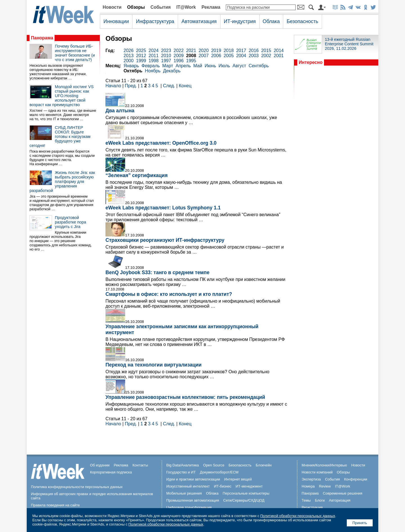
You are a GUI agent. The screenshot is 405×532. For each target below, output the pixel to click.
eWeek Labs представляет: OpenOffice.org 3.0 (161, 143)
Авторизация (340, 500)
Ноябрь (153, 71)
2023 (166, 51)
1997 (166, 61)
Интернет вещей (238, 479)
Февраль (151, 66)
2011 (154, 56)
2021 (191, 51)
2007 (204, 56)
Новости (112, 7)
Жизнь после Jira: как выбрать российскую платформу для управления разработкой (62, 182)
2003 (254, 56)
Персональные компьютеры (246, 493)
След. (169, 86)
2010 (166, 56)
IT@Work (186, 7)
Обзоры (136, 7)
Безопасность (302, 21)
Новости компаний (317, 472)
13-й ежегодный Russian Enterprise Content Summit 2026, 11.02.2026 (349, 44)
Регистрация (312, 507)
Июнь (211, 66)
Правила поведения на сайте (55, 505)
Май (198, 66)
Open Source (214, 465)
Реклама (211, 7)
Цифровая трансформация (189, 507)
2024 (154, 51)
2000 (129, 61)
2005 (229, 56)
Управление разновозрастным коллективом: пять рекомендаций (185, 397)
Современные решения (343, 493)
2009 (179, 56)
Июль (224, 66)
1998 (154, 61)
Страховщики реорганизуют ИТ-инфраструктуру (165, 240)
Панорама (42, 38)
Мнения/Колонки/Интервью (324, 465)
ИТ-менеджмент (249, 486)
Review (325, 486)
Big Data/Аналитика (183, 465)
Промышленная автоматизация (193, 500)
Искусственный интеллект (188, 486)
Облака (271, 21)
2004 (241, 56)
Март (168, 66)
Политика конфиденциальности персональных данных (77, 487)
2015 (266, 51)
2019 (216, 51)
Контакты (140, 465)
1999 (141, 61)
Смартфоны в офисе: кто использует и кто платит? (169, 294)
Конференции (355, 479)
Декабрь (172, 71)
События (161, 7)
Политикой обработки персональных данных (298, 516)
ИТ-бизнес (223, 486)
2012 (141, 56)
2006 (216, 56)
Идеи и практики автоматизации (193, 479)
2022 (179, 51)
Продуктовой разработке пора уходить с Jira (70, 222)
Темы (306, 500)
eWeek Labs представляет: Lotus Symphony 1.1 (163, 208)
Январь (131, 66)
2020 (204, 51)
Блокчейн (264, 465)
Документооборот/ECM (219, 472)
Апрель (183, 66)
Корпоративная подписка (111, 472)
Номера (308, 486)
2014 (279, 51)
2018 (229, 51)
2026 (129, 51)
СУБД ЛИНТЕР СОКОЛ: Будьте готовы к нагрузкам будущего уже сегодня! (60, 137)
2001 (279, 56)
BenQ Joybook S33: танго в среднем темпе (157, 272)
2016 (254, 51)
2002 (266, 56)
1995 (191, 61)
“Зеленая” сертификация (137, 175)
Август (239, 66)
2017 (241, 51)
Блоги (320, 500)
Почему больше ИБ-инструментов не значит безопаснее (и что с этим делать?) (75, 53)
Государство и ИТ (181, 472)
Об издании (100, 465)
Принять (360, 523)
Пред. (131, 86)
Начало (113, 86)
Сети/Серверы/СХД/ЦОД (244, 500)
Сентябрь (259, 66)
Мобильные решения (184, 493)
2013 (129, 56)
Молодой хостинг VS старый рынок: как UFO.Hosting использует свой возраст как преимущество (62, 96)
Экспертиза (311, 479)
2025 (141, 51)
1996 (179, 61)
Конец (185, 86)
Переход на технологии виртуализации (154, 365)
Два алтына (120, 111)
